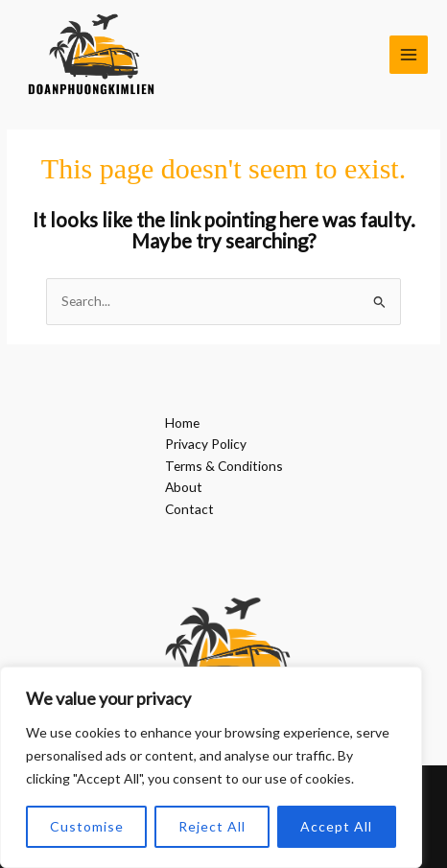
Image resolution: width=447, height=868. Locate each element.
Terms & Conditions (224, 466)
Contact (189, 509)
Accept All (336, 826)
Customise (87, 826)
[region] (211, 767)
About (184, 487)
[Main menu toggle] (409, 55)
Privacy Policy (206, 444)
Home (182, 422)
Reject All (212, 826)
